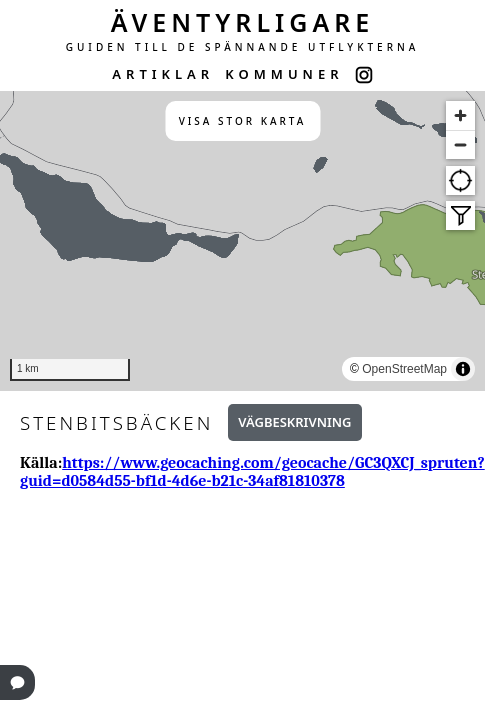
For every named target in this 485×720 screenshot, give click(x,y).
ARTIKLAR (163, 74)
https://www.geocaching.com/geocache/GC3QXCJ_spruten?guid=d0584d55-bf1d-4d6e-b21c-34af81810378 (252, 472)
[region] (242, 241)
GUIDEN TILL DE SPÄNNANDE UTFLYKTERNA (243, 47)
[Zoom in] (460, 115)
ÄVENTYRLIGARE (243, 22)
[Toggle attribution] (463, 369)
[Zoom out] (460, 144)
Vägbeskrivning (294, 422)
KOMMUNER (284, 74)
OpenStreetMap (404, 369)
